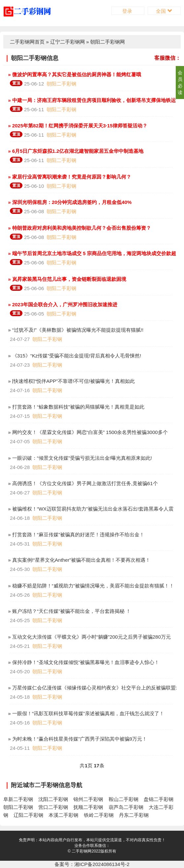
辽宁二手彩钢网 (68, 42)
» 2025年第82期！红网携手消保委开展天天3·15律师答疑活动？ (77, 126)
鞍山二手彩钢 (124, 799)
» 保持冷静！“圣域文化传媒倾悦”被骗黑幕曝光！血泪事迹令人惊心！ (83, 662)
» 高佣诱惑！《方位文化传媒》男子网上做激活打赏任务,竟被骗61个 (82, 483)
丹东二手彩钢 (134, 815)
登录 (128, 11)
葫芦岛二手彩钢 (126, 807)
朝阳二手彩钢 (61, 84)
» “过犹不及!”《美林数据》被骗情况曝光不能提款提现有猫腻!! (75, 330)
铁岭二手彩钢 (99, 815)
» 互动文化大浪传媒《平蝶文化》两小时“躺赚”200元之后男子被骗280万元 (89, 637)
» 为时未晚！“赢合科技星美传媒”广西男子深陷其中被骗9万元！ (77, 739)
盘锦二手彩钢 (159, 799)
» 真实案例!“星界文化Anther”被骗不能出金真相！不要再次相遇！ (78, 560)
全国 (164, 11)
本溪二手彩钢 (63, 815)
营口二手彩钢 (53, 807)
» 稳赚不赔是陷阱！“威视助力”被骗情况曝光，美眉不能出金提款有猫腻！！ (90, 586)
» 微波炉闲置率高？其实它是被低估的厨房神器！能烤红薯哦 (74, 74)
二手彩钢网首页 (27, 42)
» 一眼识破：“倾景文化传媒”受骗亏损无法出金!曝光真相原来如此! (79, 458)
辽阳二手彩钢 (28, 815)
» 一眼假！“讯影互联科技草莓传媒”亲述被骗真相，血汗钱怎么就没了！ (85, 713)
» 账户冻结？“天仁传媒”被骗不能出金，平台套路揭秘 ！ (69, 611)
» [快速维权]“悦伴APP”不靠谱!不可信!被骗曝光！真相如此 (71, 381)
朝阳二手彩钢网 (108, 42)
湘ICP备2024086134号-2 (102, 864)
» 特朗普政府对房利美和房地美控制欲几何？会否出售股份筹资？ (79, 228)
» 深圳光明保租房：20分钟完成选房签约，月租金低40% (69, 202)
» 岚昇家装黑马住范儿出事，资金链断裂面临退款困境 (66, 279)
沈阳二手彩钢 (53, 799)
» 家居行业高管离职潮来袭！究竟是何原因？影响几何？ (69, 177)
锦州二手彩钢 (88, 799)
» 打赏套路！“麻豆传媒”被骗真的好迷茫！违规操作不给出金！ (75, 534)
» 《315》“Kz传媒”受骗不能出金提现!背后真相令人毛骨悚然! (74, 356)
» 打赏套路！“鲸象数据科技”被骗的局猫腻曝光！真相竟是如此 (75, 407)
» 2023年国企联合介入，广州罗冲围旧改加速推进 (62, 304)
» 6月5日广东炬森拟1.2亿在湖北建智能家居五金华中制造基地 (75, 151)
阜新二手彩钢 (18, 799)
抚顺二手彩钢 (88, 807)
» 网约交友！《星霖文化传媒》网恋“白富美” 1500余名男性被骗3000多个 (87, 432)
